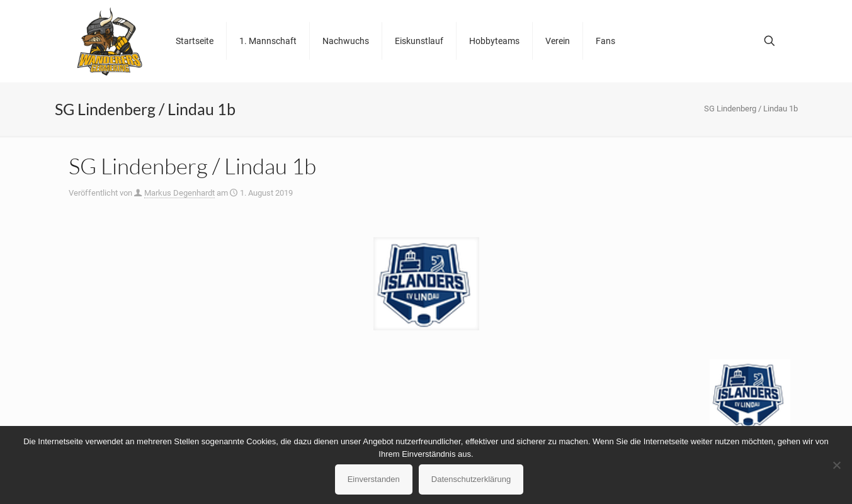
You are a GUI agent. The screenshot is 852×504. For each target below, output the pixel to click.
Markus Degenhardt (179, 193)
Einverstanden (374, 479)
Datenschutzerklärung (471, 479)
